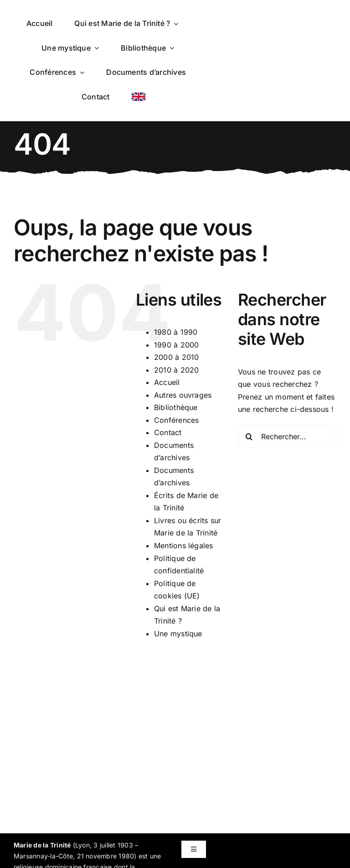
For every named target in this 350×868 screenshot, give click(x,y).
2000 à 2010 (177, 357)
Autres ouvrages (183, 395)
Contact (168, 432)
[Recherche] (249, 437)
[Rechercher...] (287, 437)
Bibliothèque (176, 407)
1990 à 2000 (177, 345)
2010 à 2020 (177, 370)
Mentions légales (184, 546)
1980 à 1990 (176, 332)
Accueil (167, 382)
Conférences (177, 420)
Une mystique (178, 634)
